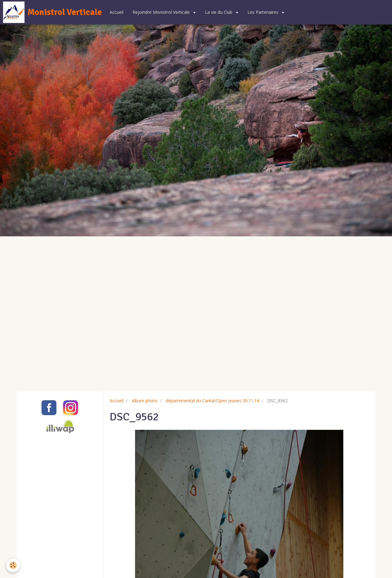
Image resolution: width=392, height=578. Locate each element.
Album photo (145, 401)
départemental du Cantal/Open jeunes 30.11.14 (212, 401)
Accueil (117, 12)
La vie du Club (219, 12)
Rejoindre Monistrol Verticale (162, 12)
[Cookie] (13, 565)
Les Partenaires (264, 12)
